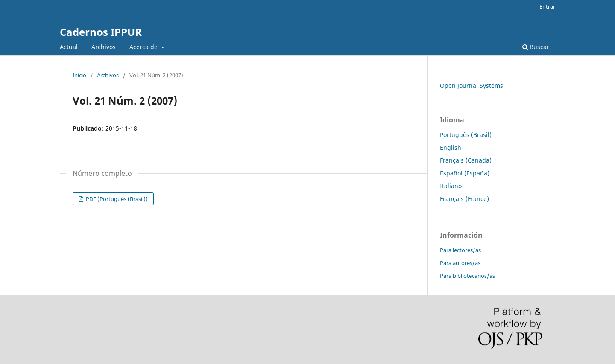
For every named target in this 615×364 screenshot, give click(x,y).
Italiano (451, 186)
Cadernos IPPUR (101, 32)
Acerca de (144, 47)
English (451, 147)
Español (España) (465, 173)
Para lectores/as (460, 250)
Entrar (547, 6)
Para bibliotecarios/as (467, 276)
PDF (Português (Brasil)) (116, 199)
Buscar (536, 47)
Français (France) (464, 199)
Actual (69, 47)
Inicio (79, 75)
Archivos (104, 47)
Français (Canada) (466, 160)
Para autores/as (460, 263)
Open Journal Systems (471, 86)
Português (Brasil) (466, 135)
